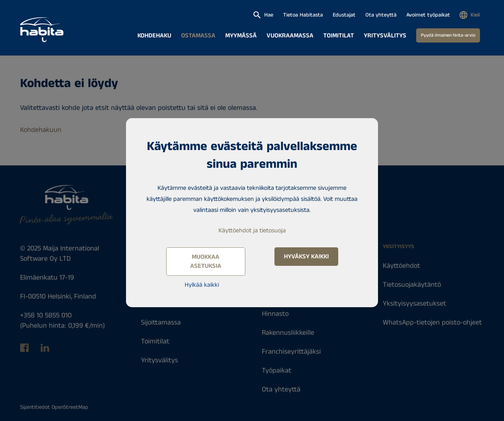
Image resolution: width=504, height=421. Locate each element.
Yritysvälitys (385, 36)
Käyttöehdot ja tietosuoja (252, 231)
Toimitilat (339, 36)
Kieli (475, 15)
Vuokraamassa (290, 36)
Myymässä (241, 36)
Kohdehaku (154, 36)
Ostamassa (198, 36)
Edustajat (344, 15)
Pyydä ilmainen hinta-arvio (448, 35)
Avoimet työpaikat (428, 15)
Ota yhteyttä (381, 15)
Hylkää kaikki (202, 285)
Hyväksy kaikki (306, 257)
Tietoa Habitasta (303, 15)
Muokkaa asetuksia (206, 262)
